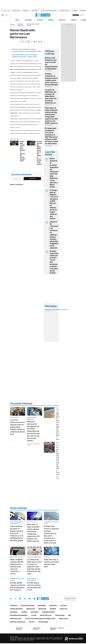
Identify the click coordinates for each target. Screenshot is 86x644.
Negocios (62, 20)
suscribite (76, 15)
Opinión (74, 20)
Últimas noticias (27, 606)
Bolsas (53, 310)
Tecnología (60, 615)
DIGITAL (20, 629)
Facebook (15, 599)
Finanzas (40, 20)
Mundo (24, 612)
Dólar (17, 20)
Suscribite (32, 179)
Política (51, 20)
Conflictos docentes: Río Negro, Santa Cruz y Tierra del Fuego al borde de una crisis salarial (40, 153)
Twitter (11, 599)
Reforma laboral (64, 11)
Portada (14, 606)
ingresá (82, 15)
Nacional (14, 612)
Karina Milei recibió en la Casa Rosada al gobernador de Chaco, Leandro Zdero (25, 56)
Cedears (65, 310)
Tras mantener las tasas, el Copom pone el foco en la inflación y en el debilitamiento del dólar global (17, 533)
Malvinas (26, 11)
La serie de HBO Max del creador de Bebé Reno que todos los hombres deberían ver (51, 96)
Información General (19, 615)
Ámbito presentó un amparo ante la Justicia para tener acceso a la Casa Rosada (51, 79)
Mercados (31, 609)
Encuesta (75, 11)
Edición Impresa (49, 612)
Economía (28, 20)
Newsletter (70, 599)
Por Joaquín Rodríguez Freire (33, 444)
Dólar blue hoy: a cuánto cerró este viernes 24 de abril (51, 563)
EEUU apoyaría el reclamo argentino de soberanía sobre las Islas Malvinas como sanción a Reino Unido (54, 173)
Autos (34, 615)
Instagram (20, 599)
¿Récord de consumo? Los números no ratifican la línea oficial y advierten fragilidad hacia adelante (54, 235)
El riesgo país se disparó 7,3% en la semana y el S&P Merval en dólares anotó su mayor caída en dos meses (51, 136)
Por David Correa (58, 478)
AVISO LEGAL (63, 619)
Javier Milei (34, 11)
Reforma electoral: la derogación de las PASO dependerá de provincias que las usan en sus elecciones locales (33, 431)
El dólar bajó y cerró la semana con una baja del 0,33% (34, 586)
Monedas (48, 310)
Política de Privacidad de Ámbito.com (40, 619)
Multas (32, 622)
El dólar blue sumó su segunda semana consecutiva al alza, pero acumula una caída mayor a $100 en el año (51, 535)
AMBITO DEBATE (57, 629)
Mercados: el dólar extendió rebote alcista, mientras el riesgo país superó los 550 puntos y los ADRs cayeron (51, 116)
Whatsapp (35, 599)
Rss (70, 615)
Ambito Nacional (21, 25)
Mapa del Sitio (16, 619)
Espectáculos (46, 615)
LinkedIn (25, 599)
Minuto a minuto (33, 522)
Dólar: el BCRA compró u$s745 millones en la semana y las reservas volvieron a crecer (17, 567)
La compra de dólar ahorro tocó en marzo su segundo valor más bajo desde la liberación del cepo (34, 567)
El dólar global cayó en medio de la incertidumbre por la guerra (18, 586)
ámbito (12, 25)
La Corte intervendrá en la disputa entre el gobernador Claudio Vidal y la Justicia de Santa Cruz (17, 427)
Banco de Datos (16, 609)
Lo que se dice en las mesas (49, 11)
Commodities (59, 310)
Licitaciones (43, 622)
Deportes (35, 612)
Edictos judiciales (18, 622)
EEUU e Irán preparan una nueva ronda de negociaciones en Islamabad (51, 63)
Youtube (30, 599)
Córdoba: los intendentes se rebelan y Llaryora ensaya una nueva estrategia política (27, 50)
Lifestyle (63, 609)
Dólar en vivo (16, 11)
